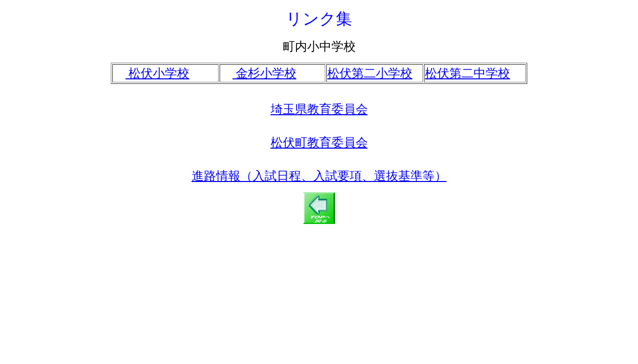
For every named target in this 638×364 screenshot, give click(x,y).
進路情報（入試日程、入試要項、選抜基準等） (319, 176)
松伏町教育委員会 (319, 143)
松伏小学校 (157, 73)
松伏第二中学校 (467, 73)
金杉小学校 (265, 73)
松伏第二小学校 (370, 73)
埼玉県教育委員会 (319, 109)
